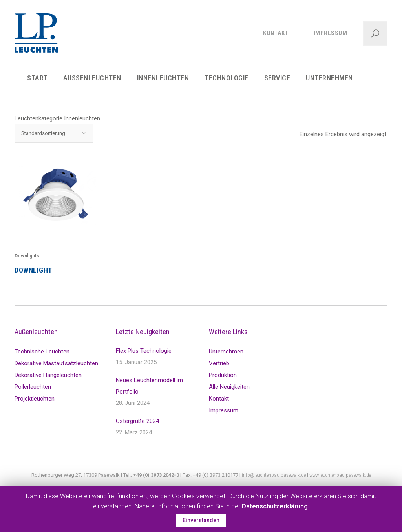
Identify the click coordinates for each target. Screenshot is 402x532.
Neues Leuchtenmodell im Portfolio (149, 386)
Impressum (224, 410)
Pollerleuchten (33, 387)
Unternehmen (226, 352)
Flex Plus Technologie (144, 351)
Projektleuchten (35, 399)
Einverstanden (201, 520)
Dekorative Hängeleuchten (48, 375)
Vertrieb (219, 363)
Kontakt (219, 399)
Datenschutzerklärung (275, 506)
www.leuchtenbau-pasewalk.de (340, 475)
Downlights (27, 256)
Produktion (223, 375)
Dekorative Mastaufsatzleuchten (56, 363)
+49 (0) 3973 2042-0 (156, 475)
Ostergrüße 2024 (137, 421)
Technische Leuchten (42, 352)
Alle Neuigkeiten (229, 387)
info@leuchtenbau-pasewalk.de (274, 475)
